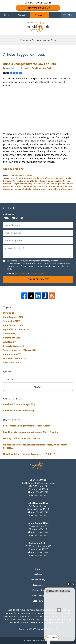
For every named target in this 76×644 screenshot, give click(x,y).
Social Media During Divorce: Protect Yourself (26, 426)
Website (22, 15)
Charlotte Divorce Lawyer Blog (38, 27)
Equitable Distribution (22, 175)
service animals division (21, 189)
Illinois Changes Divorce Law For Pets (29, 64)
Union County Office (38, 523)
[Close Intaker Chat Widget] (73, 584)
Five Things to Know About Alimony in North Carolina (31, 432)
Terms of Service (39, 273)
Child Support (13, 325)
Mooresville (38, 184)
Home (7, 15)
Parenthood (11, 338)
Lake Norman (64, 181)
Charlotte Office (38, 480)
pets (62, 186)
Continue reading (13, 169)
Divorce (16, 181)
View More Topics (12, 363)
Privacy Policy (21, 273)
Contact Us (40, 15)
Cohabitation (12, 354)
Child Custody (13, 317)
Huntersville (37, 181)
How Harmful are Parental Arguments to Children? (29, 454)
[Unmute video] (60, 610)
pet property (17, 186)
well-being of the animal (62, 189)
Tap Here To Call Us (38, 8)
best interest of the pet (43, 178)
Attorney (28, 178)
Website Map (38, 596)
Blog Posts (38, 601)
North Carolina (51, 184)
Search (38, 387)
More (71, 15)
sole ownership (40, 189)
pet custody (63, 184)
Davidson (7, 181)
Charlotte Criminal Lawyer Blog (19, 404)
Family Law (25, 181)
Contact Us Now (38, 279)
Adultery (10, 342)
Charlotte (59, 178)
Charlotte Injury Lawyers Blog (19, 411)
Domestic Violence (15, 358)
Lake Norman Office (38, 503)
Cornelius (68, 178)
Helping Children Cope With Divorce (21, 438)
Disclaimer (38, 585)
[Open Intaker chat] (48, 643)
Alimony (10, 334)
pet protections (31, 186)
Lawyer (16, 184)
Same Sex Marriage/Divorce (19, 350)
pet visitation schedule (49, 186)
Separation (12, 321)
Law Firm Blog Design (38, 641)
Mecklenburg (26, 184)
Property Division (14, 346)
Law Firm (7, 184)
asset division (17, 178)
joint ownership (50, 181)
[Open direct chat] (69, 584)
